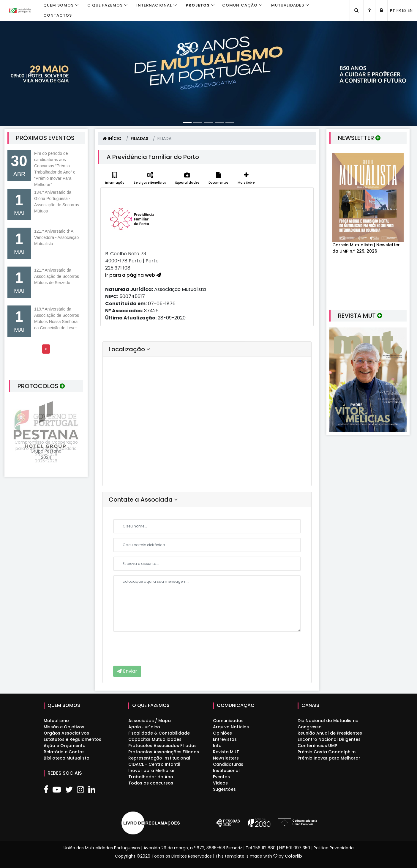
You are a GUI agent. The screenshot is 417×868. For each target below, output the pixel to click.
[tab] (207, 349)
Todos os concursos (151, 783)
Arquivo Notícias (231, 727)
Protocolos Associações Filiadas (164, 752)
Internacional (154, 5)
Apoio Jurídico (144, 727)
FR (399, 10)
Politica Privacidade (334, 848)
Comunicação (240, 5)
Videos (220, 783)
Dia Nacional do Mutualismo (328, 721)
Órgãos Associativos (66, 733)
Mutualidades (288, 5)
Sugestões (224, 789)
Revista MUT (226, 752)
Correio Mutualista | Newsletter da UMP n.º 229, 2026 (366, 248)
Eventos (221, 777)
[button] (31, 73)
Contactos (58, 15)
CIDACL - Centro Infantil (154, 764)
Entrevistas (225, 739)
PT (392, 10)
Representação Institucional (159, 758)
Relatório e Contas (64, 752)
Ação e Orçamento (65, 746)
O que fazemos (105, 5)
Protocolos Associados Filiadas (162, 746)
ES (404, 10)
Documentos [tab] (218, 178)
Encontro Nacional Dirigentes (329, 739)
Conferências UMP (317, 746)
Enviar (127, 671)
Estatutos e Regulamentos (72, 739)
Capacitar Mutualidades (155, 739)
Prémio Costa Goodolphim (327, 752)
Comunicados (228, 721)
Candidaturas (228, 764)
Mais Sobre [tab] (246, 178)
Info (217, 746)
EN (410, 10)
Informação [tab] (115, 178)
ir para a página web (133, 275)
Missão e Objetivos (64, 727)
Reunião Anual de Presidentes (330, 733)
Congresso (310, 727)
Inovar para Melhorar (152, 771)
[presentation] (158, 648)
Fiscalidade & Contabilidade (159, 733)
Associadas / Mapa (150, 721)
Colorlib (293, 856)
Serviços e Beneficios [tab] (150, 178)
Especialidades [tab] (187, 178)
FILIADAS (139, 138)
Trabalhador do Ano (151, 777)
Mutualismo (56, 721)
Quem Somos (59, 5)
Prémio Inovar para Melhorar (329, 758)
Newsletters (226, 758)
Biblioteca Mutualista (67, 758)
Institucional (226, 771)
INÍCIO (112, 138)
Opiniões (222, 733)
